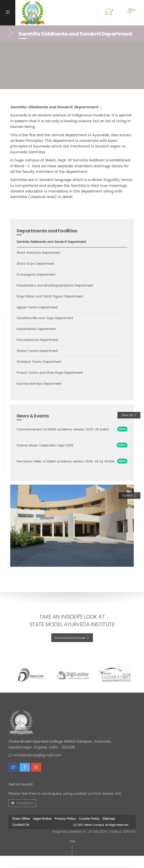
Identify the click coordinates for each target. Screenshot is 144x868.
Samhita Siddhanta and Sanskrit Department (55, 242)
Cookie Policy (89, 831)
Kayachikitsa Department (38, 330)
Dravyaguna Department (38, 275)
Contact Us (21, 837)
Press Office (21, 831)
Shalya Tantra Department (39, 351)
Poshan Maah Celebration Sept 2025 (47, 452)
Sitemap (109, 831)
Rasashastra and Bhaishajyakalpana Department (58, 286)
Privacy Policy (65, 831)
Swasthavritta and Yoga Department (48, 319)
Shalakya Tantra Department (41, 362)
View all (129, 416)
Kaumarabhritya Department (41, 384)
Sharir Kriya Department (37, 264)
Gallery (129, 508)
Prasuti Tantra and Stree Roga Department (53, 373)
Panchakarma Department (39, 340)
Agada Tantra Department (39, 308)
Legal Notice (42, 831)
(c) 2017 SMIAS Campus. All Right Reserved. (101, 837)
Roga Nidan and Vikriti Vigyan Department (52, 297)
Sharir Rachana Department (40, 253)
